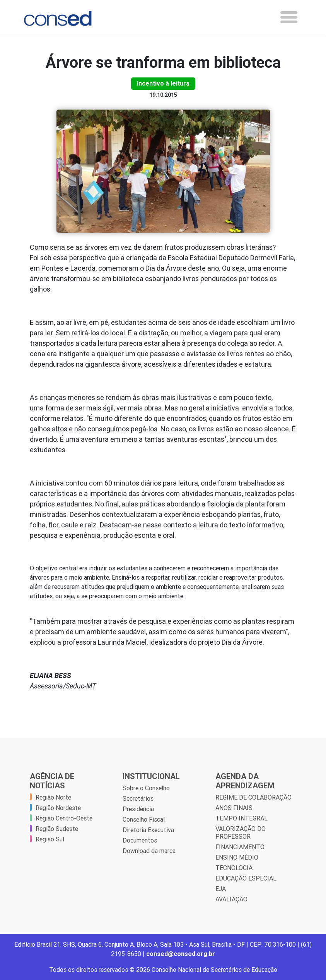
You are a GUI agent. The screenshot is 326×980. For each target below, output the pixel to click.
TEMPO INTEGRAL (242, 818)
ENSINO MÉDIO (237, 857)
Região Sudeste (57, 829)
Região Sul (50, 839)
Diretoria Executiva (148, 830)
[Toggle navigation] (289, 17)
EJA (221, 889)
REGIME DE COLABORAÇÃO (253, 797)
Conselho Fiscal (144, 819)
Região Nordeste (58, 808)
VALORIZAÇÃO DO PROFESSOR (241, 832)
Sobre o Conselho (146, 788)
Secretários (138, 798)
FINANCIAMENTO (240, 847)
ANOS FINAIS (234, 808)
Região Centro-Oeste (64, 818)
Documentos (140, 840)
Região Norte (53, 797)
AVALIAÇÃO (231, 899)
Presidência (138, 809)
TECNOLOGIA (234, 868)
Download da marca (149, 851)
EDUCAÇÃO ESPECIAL (246, 878)
